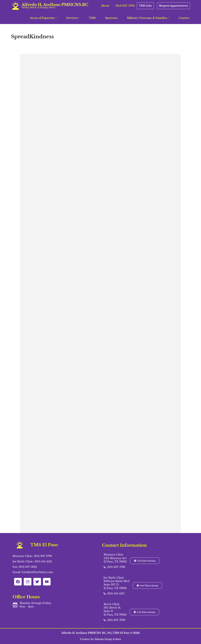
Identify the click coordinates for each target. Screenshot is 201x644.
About (105, 6)
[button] (56, 18)
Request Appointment (174, 6)
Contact (184, 18)
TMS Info (145, 6)
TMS (92, 18)
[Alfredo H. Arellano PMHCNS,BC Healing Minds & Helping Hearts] (50, 6)
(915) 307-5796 (125, 6)
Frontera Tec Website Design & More (100, 639)
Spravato (111, 18)
